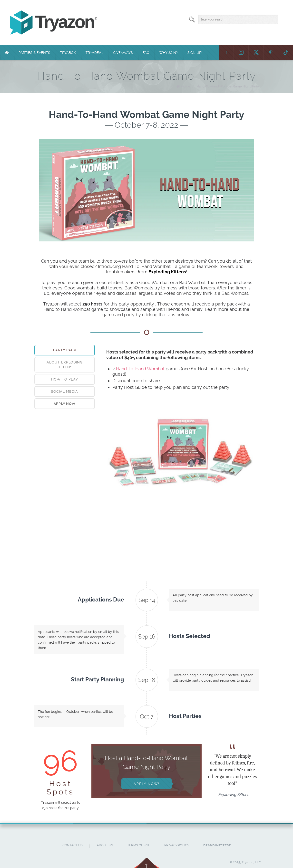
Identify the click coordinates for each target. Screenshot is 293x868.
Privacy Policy (177, 845)
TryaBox (68, 53)
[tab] (65, 350)
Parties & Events (34, 53)
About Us (105, 845)
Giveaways (123, 53)
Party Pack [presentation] (65, 350)
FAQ (146, 53)
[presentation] (65, 404)
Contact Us (73, 845)
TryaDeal (94, 53)
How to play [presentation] (65, 379)
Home (186, 86)
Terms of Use (139, 845)
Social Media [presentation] (64, 391)
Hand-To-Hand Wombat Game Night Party (228, 86)
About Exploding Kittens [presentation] (65, 365)
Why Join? (168, 53)
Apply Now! (146, 784)
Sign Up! (195, 53)
